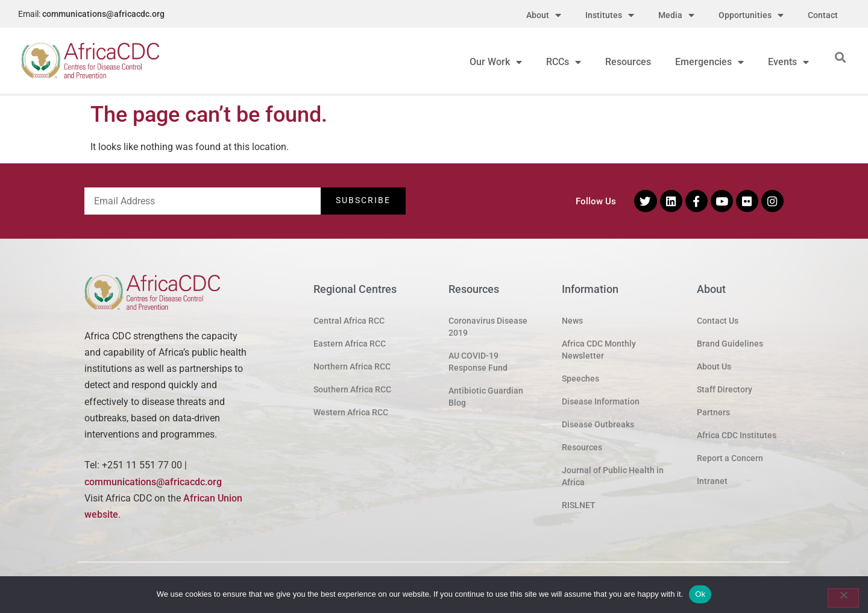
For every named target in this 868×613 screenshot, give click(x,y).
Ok (700, 594)
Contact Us (718, 321)
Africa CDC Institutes (737, 435)
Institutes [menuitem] (610, 15)
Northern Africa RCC (352, 366)
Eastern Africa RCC (350, 344)
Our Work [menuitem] (496, 62)
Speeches (580, 379)
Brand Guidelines (730, 344)
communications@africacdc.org (103, 14)
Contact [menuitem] (823, 15)
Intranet (712, 481)
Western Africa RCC (351, 412)
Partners (713, 412)
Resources (582, 447)
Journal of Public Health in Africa (613, 476)
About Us (714, 366)
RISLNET (579, 505)
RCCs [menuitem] (564, 62)
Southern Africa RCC (352, 389)
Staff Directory (725, 389)
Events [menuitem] (788, 62)
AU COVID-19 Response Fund (478, 362)
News (572, 321)
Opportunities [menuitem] (751, 15)
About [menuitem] (544, 15)
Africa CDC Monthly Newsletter (599, 350)
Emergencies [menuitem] (709, 62)
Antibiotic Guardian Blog (486, 397)
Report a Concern (730, 458)
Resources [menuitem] (628, 62)
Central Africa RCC (349, 321)
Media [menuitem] (676, 15)
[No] (843, 598)
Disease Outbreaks (598, 424)
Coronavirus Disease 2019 (488, 327)
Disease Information (601, 401)
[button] (840, 57)
